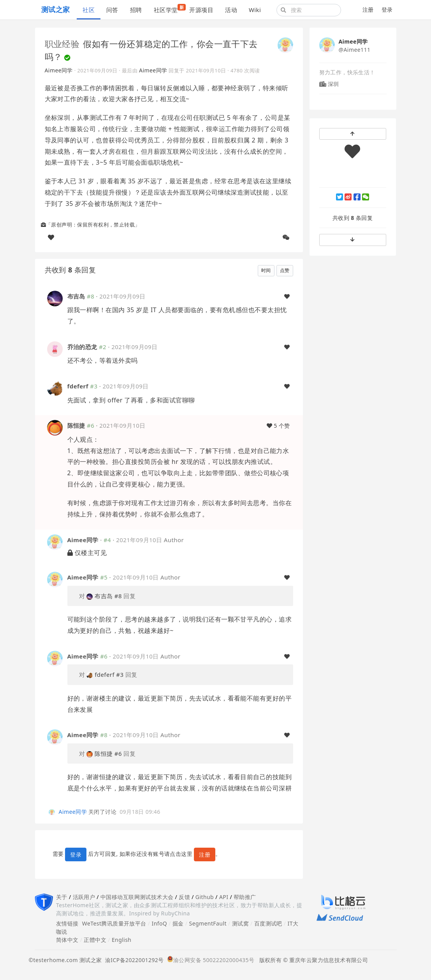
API (224, 897)
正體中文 (95, 940)
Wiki (255, 10)
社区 (89, 10)
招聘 (136, 10)
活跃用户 (84, 897)
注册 (368, 10)
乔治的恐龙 (82, 347)
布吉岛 (76, 296)
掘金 (178, 923)
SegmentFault (208, 923)
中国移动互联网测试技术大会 (137, 897)
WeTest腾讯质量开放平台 (114, 923)
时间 (266, 270)
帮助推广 (245, 897)
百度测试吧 (268, 923)
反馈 (184, 897)
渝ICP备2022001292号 (133, 960)
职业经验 (62, 44)
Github (205, 897)
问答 (112, 10)
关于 (62, 897)
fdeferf (78, 386)
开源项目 (201, 10)
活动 (231, 10)
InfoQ (159, 923)
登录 (387, 10)
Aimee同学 (59, 70)
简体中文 (67, 940)
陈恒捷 (76, 425)
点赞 (285, 270)
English (122, 940)
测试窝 (240, 923)
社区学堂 (169, 9)
